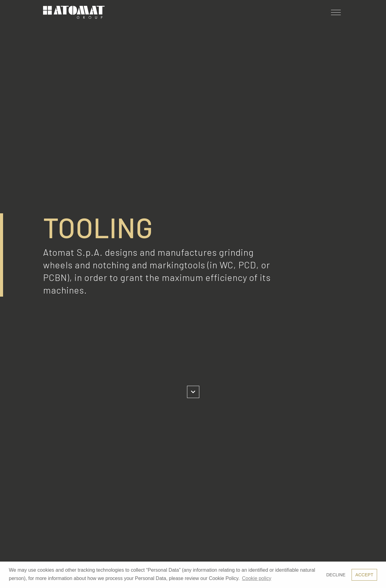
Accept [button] (364, 575)
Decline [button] (336, 575)
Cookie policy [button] (257, 578)
